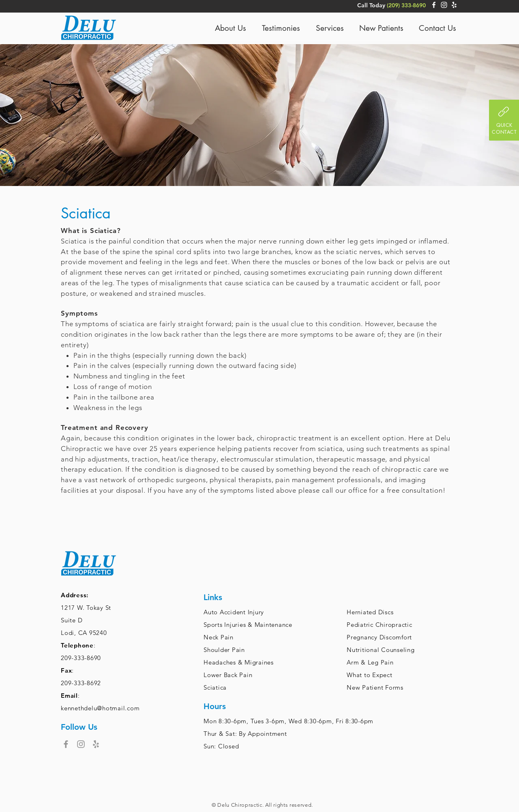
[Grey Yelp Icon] (96, 744)
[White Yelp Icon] (454, 5)
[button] (504, 120)
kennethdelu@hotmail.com (100, 708)
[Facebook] (66, 744)
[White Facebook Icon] (434, 5)
